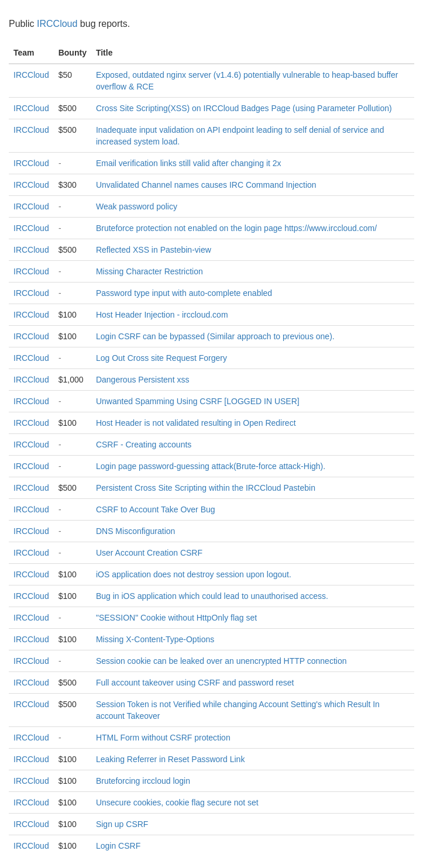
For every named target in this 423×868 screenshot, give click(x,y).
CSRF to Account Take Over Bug (156, 509)
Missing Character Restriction (149, 271)
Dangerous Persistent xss (143, 380)
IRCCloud (57, 24)
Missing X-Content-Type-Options (155, 639)
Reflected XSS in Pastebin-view (154, 250)
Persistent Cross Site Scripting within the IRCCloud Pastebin (206, 488)
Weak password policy (137, 206)
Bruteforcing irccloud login (143, 781)
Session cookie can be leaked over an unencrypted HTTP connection (221, 661)
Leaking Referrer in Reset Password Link (170, 759)
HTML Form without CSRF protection (163, 738)
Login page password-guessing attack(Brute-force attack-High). (211, 466)
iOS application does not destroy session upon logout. (194, 574)
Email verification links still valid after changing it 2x (189, 163)
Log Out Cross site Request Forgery (161, 358)
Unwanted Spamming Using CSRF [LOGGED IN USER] (198, 401)
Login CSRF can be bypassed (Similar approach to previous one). (215, 336)
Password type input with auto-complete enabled (184, 293)
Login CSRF (118, 846)
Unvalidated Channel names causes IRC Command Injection (206, 185)
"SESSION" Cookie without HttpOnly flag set (176, 618)
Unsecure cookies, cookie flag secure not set (177, 802)
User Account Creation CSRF (149, 553)
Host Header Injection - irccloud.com (162, 315)
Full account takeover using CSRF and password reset (195, 683)
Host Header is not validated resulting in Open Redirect (196, 423)
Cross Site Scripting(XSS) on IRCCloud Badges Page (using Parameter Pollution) (244, 108)
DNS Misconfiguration (135, 531)
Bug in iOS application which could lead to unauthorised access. (212, 596)
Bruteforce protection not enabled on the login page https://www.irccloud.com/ (236, 228)
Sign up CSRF (122, 824)
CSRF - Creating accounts (144, 445)
